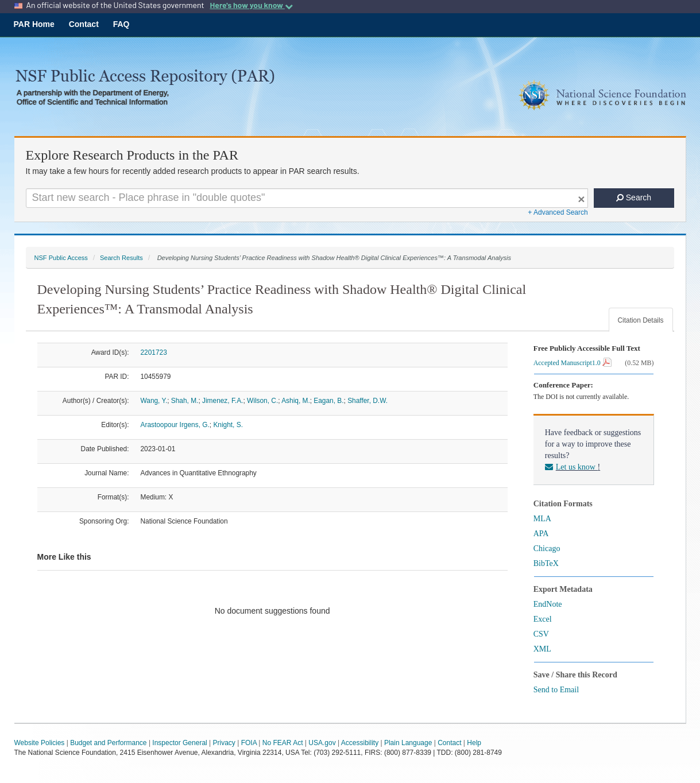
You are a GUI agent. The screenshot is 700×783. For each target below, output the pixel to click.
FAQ (121, 24)
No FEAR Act (283, 743)
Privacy (224, 743)
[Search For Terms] (307, 198)
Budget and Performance (108, 743)
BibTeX (546, 563)
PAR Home (34, 24)
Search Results (121, 258)
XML (542, 649)
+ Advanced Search (558, 212)
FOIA (249, 743)
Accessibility (360, 743)
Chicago (547, 549)
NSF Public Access (61, 258)
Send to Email (556, 690)
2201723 (154, 352)
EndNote (548, 604)
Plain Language (408, 743)
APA (541, 534)
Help (474, 743)
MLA (542, 519)
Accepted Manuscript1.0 (573, 363)
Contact (84, 24)
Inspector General (179, 743)
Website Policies (40, 743)
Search (634, 197)
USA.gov (322, 743)
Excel (543, 619)
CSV (541, 634)
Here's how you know (251, 5)
